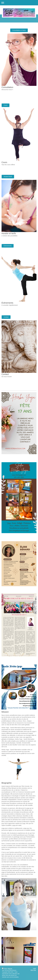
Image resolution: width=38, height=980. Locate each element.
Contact (6, 317)
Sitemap (10, 969)
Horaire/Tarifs (8, 177)
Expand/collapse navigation (19, 3)
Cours (6, 105)
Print (5, 969)
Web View (33, 970)
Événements (8, 246)
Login (35, 968)
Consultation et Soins (19, 30)
